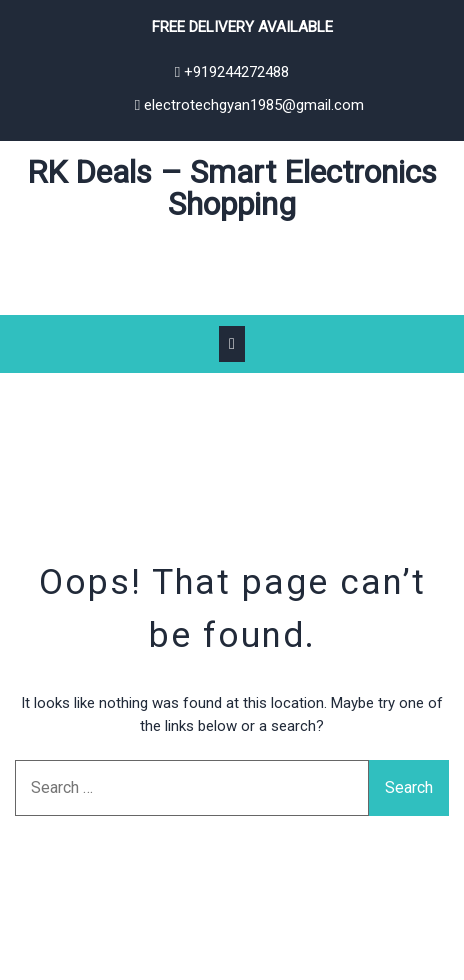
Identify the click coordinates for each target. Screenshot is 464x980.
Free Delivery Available (242, 27)
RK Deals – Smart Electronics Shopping (232, 188)
